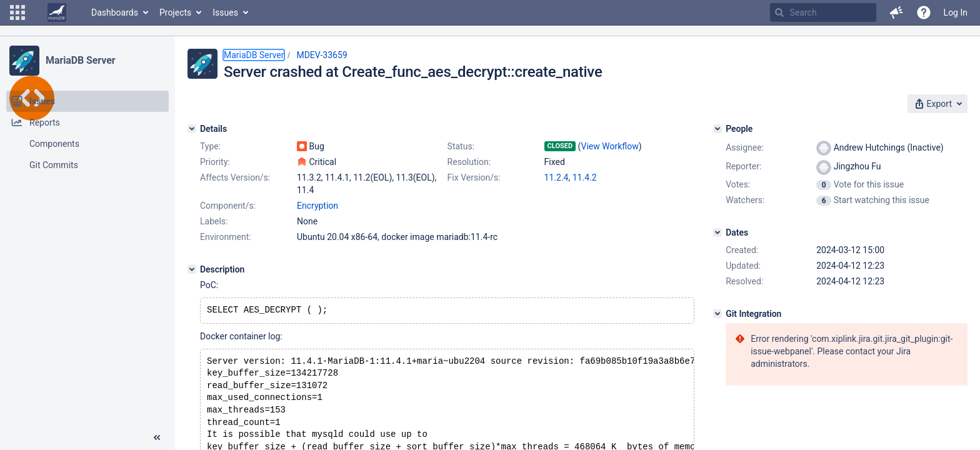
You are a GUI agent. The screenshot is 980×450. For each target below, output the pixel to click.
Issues (225, 12)
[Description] (192, 269)
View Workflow (610, 146)
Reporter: (743, 166)
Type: (210, 146)
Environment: (226, 237)
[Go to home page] (57, 12)
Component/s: (228, 206)
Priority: (215, 162)
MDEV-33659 (322, 55)
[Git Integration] (717, 314)
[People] (717, 129)
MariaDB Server (80, 60)
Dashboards (115, 12)
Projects (175, 12)
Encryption (317, 206)
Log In (956, 12)
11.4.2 (585, 177)
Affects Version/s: (235, 177)
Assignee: (745, 147)
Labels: (214, 221)
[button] (17, 12)
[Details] (192, 129)
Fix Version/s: (474, 177)
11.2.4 (557, 177)
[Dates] (717, 232)
